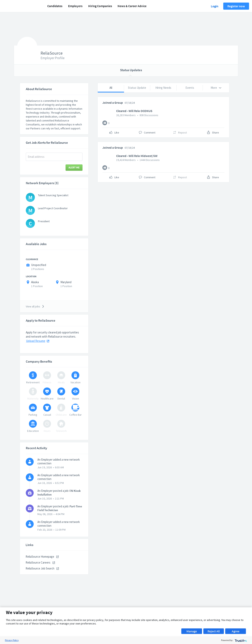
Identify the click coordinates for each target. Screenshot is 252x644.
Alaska (35, 282)
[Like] (105, 123)
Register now (236, 6)
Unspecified (39, 265)
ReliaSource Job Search (42, 568)
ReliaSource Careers (40, 562)
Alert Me (74, 168)
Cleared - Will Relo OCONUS (134, 111)
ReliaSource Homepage (42, 557)
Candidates (55, 6)
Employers (75, 6)
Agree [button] (236, 631)
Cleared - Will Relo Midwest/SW (137, 156)
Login (215, 6)
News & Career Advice (132, 6)
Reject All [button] (214, 631)
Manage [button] (192, 631)
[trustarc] (240, 640)
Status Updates (131, 70)
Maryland (66, 282)
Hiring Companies (100, 6)
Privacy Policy (12, 640)
